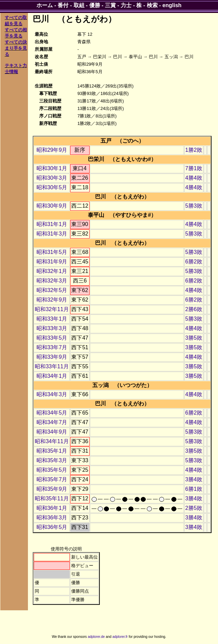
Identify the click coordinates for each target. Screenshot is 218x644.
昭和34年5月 (52, 413)
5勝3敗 (194, 206)
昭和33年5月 (52, 338)
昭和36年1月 (52, 508)
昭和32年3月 (52, 281)
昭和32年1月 (52, 271)
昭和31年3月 (52, 234)
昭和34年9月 (52, 432)
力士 (126, 5)
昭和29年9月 (52, 150)
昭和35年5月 (52, 470)
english (172, 5)
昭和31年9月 (52, 262)
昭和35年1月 (52, 451)
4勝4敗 (194, 178)
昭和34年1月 (52, 376)
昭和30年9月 (52, 206)
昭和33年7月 (52, 347)
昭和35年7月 (52, 479)
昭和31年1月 (52, 224)
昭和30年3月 (52, 178)
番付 (63, 5)
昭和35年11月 (52, 498)
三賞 (110, 5)
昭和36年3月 (52, 518)
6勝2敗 (194, 262)
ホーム (45, 5)
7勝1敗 (194, 168)
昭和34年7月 (52, 422)
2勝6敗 (194, 309)
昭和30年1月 (52, 168)
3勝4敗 (194, 479)
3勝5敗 (194, 338)
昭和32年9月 (52, 300)
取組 (79, 5)
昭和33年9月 (52, 357)
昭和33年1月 (52, 319)
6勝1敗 (194, 489)
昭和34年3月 (52, 394)
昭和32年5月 (52, 290)
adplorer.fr (120, 637)
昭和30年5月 (52, 187)
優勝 (95, 5)
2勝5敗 (194, 508)
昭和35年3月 (52, 460)
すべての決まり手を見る (16, 48)
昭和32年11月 (52, 309)
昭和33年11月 (52, 366)
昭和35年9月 (52, 489)
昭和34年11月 (52, 441)
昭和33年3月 (52, 328)
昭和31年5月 (52, 252)
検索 (152, 5)
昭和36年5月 (52, 527)
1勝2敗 (194, 150)
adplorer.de (96, 637)
